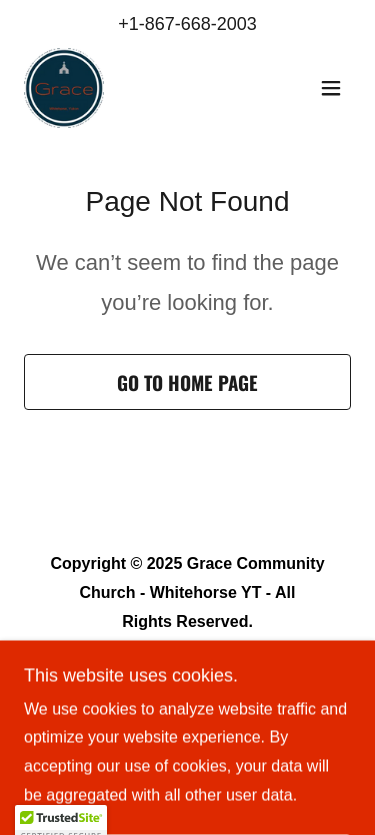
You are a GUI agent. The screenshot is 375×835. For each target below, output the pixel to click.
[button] (331, 88)
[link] (64, 88)
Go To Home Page (187, 382)
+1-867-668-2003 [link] (187, 24)
